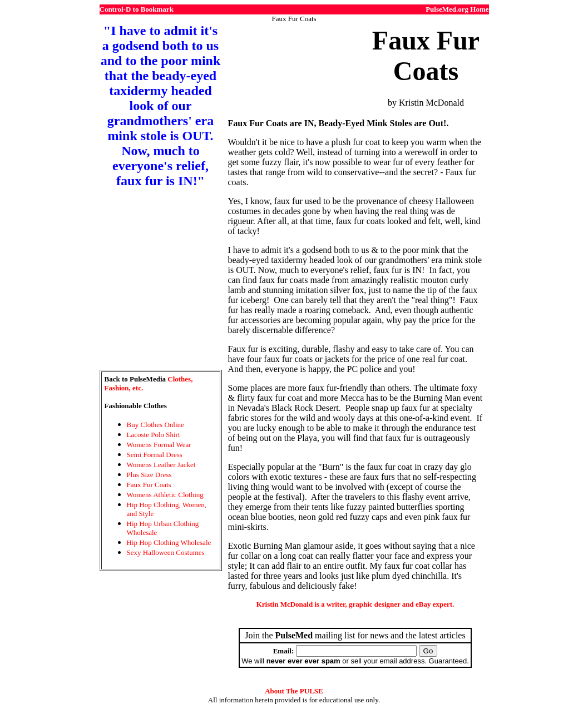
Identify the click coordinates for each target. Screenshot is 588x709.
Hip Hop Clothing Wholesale (169, 542)
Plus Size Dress (149, 475)
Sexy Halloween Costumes (166, 552)
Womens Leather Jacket (161, 465)
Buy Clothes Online (155, 425)
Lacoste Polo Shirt (154, 435)
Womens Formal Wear (159, 445)
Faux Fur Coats (149, 485)
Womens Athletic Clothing (165, 495)
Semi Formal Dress (155, 455)
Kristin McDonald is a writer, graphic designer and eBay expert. (355, 604)
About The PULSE (294, 691)
